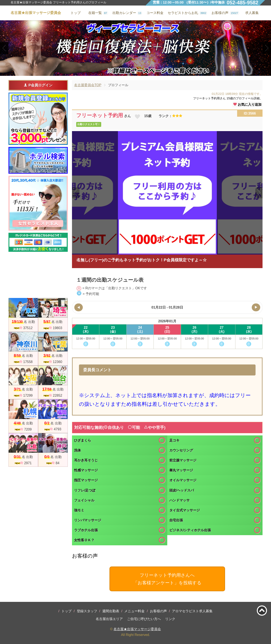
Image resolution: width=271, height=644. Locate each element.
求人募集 (252, 13)
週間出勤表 (111, 611)
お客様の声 (158, 611)
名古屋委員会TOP (88, 85)
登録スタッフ (87, 611)
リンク (170, 619)
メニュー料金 (134, 611)
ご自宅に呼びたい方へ (144, 619)
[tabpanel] (135, 48)
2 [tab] (135, 72)
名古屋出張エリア (109, 619)
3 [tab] (142, 72)
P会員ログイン (38, 85)
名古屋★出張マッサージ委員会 (137, 629)
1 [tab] (129, 72)
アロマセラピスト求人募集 (192, 611)
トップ (66, 611)
